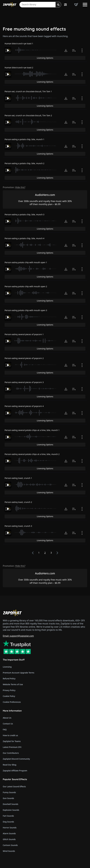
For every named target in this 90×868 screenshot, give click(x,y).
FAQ (5, 730)
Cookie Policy (9, 696)
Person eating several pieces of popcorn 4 (24, 406)
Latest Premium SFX (12, 747)
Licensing (7, 667)
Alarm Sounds (9, 833)
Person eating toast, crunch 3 (18, 526)
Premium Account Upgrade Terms (19, 673)
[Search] (58, 5)
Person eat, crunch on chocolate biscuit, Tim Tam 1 (28, 91)
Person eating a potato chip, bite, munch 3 (24, 214)
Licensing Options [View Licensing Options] (45, 58)
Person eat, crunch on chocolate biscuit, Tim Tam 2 (28, 115)
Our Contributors (11, 753)
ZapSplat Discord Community (16, 759)
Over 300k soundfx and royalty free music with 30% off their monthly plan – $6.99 (45, 203)
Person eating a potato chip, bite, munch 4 (24, 238)
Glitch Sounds (9, 839)
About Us (7, 718)
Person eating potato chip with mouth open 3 (26, 310)
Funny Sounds (9, 792)
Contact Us (8, 724)
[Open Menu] (85, 5)
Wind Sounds (9, 851)
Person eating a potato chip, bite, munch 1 (24, 139)
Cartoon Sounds (10, 845)
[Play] (8, 50)
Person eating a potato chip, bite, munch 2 (24, 163)
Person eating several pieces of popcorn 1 (24, 334)
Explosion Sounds (11, 810)
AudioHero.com (45, 195)
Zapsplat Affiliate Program (15, 771)
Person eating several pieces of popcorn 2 (24, 358)
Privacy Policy (9, 690)
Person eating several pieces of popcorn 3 (24, 382)
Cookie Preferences (12, 702)
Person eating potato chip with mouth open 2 (26, 286)
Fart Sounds (8, 816)
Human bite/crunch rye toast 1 (19, 44)
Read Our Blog (10, 765)
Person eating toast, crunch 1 (18, 478)
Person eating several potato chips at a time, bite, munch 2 (32, 454)
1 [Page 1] (39, 553)
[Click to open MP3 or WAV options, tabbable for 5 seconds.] (66, 50)
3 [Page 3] (51, 553)
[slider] (36, 50)
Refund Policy (9, 679)
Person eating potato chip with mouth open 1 (26, 262)
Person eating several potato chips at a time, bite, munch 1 (32, 430)
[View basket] (76, 5)
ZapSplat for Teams (12, 741)
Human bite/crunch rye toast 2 (19, 68)
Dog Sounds (8, 822)
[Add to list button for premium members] (74, 50)
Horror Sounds (10, 828)
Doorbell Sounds (10, 804)
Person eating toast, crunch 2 (18, 502)
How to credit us (10, 735)
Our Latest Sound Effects (14, 786)
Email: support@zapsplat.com (18, 636)
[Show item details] (82, 50)
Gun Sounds (8, 798)
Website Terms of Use (13, 684)
